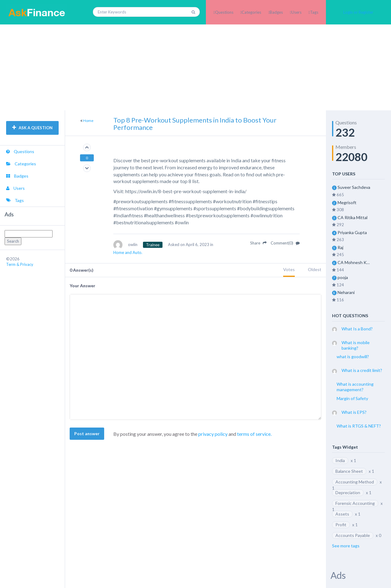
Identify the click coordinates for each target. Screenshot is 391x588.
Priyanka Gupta (352, 232)
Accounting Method (355, 482)
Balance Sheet (349, 471)
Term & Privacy (20, 264)
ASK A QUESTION (32, 128)
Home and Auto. (128, 252)
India (340, 460)
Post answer (87, 434)
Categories (251, 12)
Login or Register (358, 12)
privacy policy (213, 434)
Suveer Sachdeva (354, 187)
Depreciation (348, 492)
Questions (224, 12)
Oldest (315, 269)
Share (258, 243)
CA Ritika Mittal (353, 217)
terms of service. (254, 434)
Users (296, 12)
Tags (314, 12)
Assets (342, 514)
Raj (340, 247)
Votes (289, 269)
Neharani (346, 292)
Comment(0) (285, 243)
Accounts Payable (353, 535)
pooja (343, 277)
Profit (341, 525)
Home (88, 121)
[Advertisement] (195, 67)
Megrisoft (347, 202)
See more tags (346, 546)
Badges (276, 12)
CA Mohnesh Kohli (355, 262)
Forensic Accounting (355, 503)
